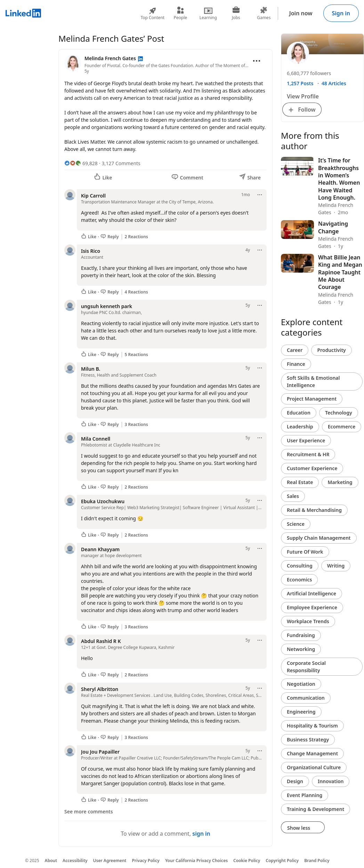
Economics (299, 580)
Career (295, 350)
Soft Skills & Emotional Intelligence (313, 381)
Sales (293, 496)
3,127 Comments (121, 163)
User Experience (306, 440)
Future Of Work (305, 552)
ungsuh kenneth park (107, 306)
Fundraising (301, 635)
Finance (296, 364)
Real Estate (300, 482)
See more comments (89, 811)
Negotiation (301, 684)
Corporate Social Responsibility (306, 667)
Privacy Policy (145, 861)
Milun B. (91, 369)
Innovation (331, 781)
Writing (336, 566)
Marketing (340, 482)
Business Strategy (308, 740)
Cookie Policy (247, 861)
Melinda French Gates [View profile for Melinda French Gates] (111, 58)
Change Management (312, 753)
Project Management (312, 399)
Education (299, 413)
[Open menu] (257, 61)
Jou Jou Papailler (100, 752)
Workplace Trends (308, 621)
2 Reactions (136, 237)
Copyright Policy (282, 861)
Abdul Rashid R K (101, 641)
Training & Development (316, 809)
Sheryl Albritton (100, 689)
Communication (306, 698)
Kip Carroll (93, 196)
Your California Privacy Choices (196, 861)
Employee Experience (312, 607)
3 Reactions (136, 425)
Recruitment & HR (308, 454)
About (51, 861)
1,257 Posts (300, 83)
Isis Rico (91, 251)
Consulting (300, 566)
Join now (301, 13)
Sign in (341, 13)
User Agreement (110, 861)
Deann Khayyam (100, 549)
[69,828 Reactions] (81, 163)
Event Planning (305, 795)
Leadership (300, 427)
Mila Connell (96, 439)
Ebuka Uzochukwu (103, 501)
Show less (303, 828)
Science (296, 524)
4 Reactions (136, 292)
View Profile (303, 96)
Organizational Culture (314, 767)
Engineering (301, 712)
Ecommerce (342, 427)
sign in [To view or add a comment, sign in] (201, 834)
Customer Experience (312, 468)
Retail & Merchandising (314, 510)
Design (295, 781)
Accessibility (75, 861)
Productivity (331, 350)
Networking (301, 649)
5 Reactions (136, 355)
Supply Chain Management (319, 538)
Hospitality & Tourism (312, 726)
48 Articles (334, 83)
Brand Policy (317, 861)
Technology (339, 413)
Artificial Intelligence (312, 593)
